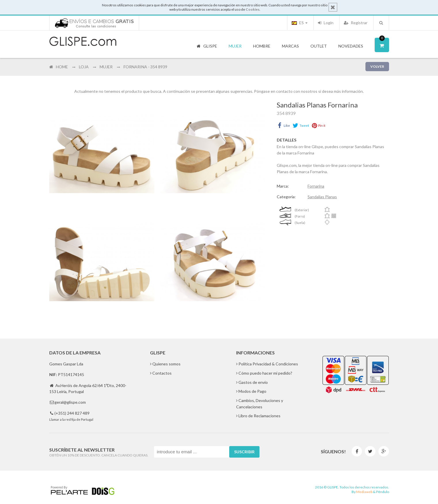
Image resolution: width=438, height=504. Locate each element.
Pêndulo (383, 492)
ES (300, 23)
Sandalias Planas (322, 197)
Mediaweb (364, 492)
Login (326, 23)
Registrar (356, 23)
